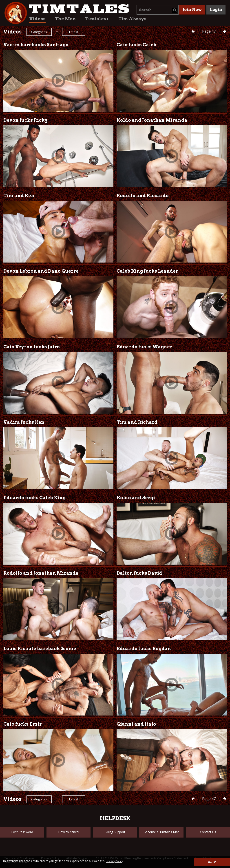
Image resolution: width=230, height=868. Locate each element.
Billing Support (115, 832)
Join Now (192, 10)
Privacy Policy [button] (114, 861)
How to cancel (69, 832)
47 (209, 31)
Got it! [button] (212, 862)
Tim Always (132, 19)
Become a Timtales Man (161, 832)
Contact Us (208, 832)
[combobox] (158, 10)
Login (216, 10)
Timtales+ (97, 19)
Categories (39, 32)
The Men (65, 19)
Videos (37, 19)
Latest (74, 32)
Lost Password (22, 832)
